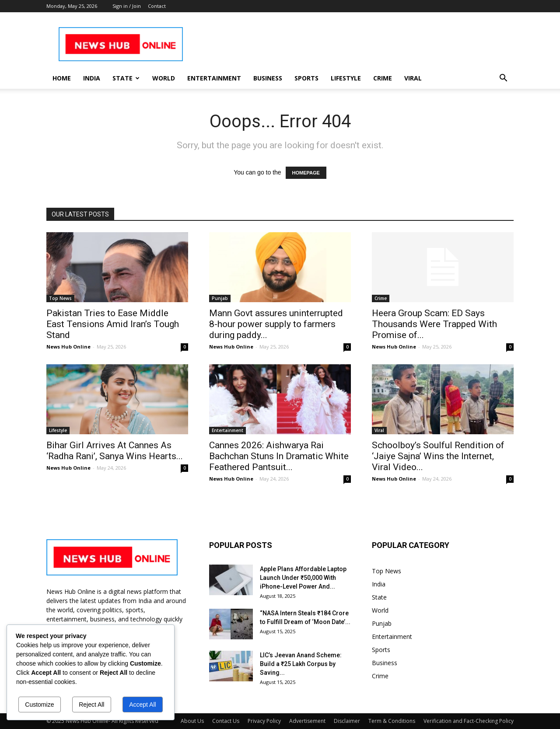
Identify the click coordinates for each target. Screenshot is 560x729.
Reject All (91, 705)
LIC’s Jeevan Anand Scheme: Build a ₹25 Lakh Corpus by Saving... (301, 664)
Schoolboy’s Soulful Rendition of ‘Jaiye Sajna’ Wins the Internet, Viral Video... (438, 456)
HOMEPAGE (306, 173)
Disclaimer (347, 721)
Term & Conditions (392, 721)
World (164, 78)
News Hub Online (68, 347)
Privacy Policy (264, 721)
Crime (383, 78)
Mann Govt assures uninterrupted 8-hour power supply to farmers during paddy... (276, 324)
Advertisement (307, 721)
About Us (192, 721)
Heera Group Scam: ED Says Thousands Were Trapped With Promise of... (434, 324)
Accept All (142, 705)
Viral (413, 78)
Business (268, 78)
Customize (39, 705)
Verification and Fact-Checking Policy (469, 721)
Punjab (220, 298)
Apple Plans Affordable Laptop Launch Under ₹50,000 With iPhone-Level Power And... (303, 578)
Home (62, 78)
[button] (503, 79)
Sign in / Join (127, 6)
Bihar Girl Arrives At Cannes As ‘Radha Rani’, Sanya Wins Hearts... (115, 451)
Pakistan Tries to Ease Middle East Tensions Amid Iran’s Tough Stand (113, 324)
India (92, 78)
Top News (60, 298)
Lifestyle (346, 78)
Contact (157, 6)
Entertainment (214, 78)
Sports (306, 78)
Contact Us (226, 721)
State (126, 78)
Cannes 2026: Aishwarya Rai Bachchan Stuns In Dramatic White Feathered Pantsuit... (279, 456)
